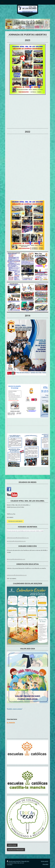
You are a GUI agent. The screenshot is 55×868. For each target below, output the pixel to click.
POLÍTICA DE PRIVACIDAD (16, 850)
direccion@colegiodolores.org (16, 559)
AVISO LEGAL (12, 845)
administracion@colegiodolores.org (18, 538)
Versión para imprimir (14, 861)
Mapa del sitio (25, 861)
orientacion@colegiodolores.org (17, 575)
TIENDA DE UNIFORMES (15, 521)
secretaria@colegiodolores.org (16, 541)
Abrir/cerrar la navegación (27, 2)
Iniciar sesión (45, 861)
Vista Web (45, 864)
